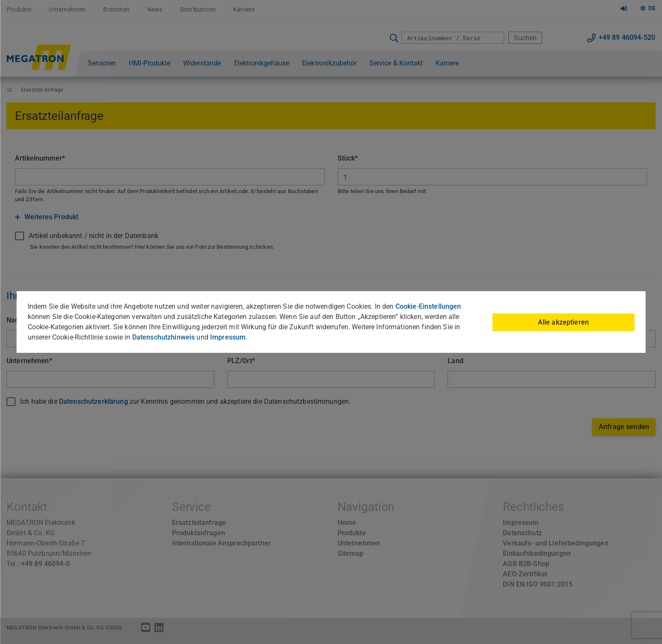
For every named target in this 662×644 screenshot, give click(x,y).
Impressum (228, 337)
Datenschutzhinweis (164, 337)
